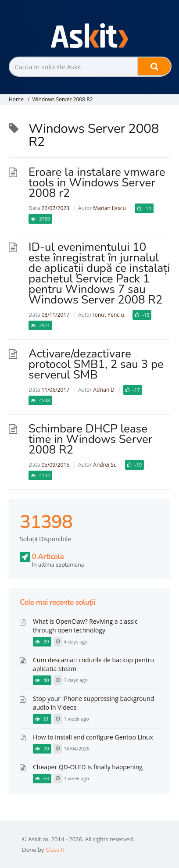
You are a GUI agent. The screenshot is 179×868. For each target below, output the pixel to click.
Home (16, 99)
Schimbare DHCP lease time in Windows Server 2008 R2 (90, 439)
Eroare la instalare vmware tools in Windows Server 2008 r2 (97, 183)
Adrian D (104, 390)
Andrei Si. (105, 465)
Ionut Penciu (108, 315)
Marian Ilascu (109, 208)
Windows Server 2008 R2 (62, 99)
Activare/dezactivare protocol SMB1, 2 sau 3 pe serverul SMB (96, 364)
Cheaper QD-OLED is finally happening (88, 767)
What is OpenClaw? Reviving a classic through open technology (85, 626)
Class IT (55, 850)
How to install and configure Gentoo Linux (93, 737)
